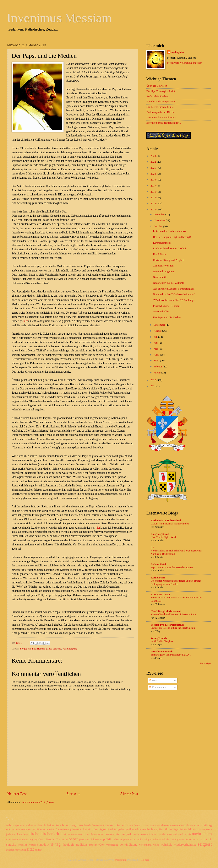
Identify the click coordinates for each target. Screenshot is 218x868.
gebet (122, 829)
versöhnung (145, 845)
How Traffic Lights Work (164, 537)
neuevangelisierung (22, 840)
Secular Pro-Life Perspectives (168, 625)
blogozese (25, 649)
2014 (154, 204)
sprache (57, 649)
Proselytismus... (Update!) (167, 306)
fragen (59, 829)
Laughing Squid (160, 534)
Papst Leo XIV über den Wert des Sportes (172, 567)
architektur (28, 826)
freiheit (87, 829)
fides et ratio (44, 829)
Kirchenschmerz (162, 243)
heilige (174, 829)
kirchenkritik (51, 834)
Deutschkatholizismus (151, 826)
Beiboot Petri (158, 564)
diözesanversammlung (173, 825)
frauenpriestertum (73, 829)
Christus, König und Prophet (168, 260)
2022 (154, 162)
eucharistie (13, 829)
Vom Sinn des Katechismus (161, 118)
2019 (154, 180)
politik (107, 839)
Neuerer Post (17, 794)
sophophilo (178, 52)
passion (84, 839)
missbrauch (153, 834)
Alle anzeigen (205, 663)
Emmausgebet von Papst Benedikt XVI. (171, 655)
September (160, 325)
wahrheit (166, 844)
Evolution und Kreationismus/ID (164, 123)
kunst (87, 834)
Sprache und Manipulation (161, 102)
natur (9, 840)
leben (101, 834)
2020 (154, 174)
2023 (154, 156)
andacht (10, 826)
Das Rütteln (159, 254)
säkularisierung (170, 840)
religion (148, 840)
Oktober (158, 226)
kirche (34, 834)
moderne (164, 834)
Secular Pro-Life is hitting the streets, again (173, 628)
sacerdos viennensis (162, 652)
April (157, 355)
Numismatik (160, 277)
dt (195, 825)
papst (49, 649)
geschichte (148, 829)
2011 (154, 386)
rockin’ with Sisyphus (162, 641)
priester (117, 839)
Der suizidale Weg (128, 825)
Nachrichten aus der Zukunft (168, 283)
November (160, 220)
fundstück (113, 829)
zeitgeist (205, 844)
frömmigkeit (99, 829)
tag (58, 844)
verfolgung (112, 845)
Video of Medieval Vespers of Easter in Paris (173, 614)
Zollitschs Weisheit (163, 266)
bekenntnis (54, 825)
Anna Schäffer (161, 312)
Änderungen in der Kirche (160, 112)
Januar (157, 373)
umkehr (93, 845)
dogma (190, 826)
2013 (154, 210)
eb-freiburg (205, 825)
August (158, 331)
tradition (81, 844)
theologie (68, 844)
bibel (65, 825)
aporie (18, 825)
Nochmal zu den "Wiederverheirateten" (174, 294)
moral (173, 834)
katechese (22, 834)
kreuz (81, 834)
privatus (128, 840)
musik (181, 834)
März (157, 361)
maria (136, 834)
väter (101, 844)
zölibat (39, 850)
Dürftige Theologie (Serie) (161, 91)
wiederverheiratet (185, 844)
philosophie (96, 840)
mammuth (120, 860)
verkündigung (70, 649)
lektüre (110, 834)
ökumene (62, 839)
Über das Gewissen (157, 86)
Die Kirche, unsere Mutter (160, 107)
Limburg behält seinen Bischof (170, 248)
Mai (156, 349)
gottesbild (162, 829)
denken (110, 825)
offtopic (50, 839)
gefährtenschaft (133, 829)
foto (53, 829)
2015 (154, 198)
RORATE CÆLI (160, 594)
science (194, 839)
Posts (153, 680)
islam (202, 829)
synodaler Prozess (27, 845)
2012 (154, 380)
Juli (156, 337)
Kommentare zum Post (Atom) (37, 802)
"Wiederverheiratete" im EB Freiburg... (174, 300)
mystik (188, 834)
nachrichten (38, 649)
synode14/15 (46, 844)
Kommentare (157, 687)
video (156, 845)
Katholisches (158, 578)
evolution (26, 829)
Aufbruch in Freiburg (158, 96)
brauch (87, 826)
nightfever (39, 840)
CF (152, 548)
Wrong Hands (159, 638)
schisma (184, 840)
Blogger (145, 860)
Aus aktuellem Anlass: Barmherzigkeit (174, 289)
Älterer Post (129, 794)
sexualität (206, 839)
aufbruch (40, 825)
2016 (154, 192)
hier (26, 321)
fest (34, 829)
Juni (156, 343)
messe (143, 834)
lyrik (129, 834)
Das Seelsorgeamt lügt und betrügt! (172, 237)
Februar (158, 367)
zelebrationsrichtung (16, 850)
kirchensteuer (70, 834)
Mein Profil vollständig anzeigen (185, 63)
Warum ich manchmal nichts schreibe (170, 524)
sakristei (157, 840)
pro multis (138, 840)
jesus (209, 829)
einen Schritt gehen (163, 271)
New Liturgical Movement (166, 611)
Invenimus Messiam (59, 18)
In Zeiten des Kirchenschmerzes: (171, 231)
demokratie (98, 825)
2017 (154, 186)
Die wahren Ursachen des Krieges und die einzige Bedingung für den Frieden (176, 582)
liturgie (120, 834)
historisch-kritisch (189, 829)
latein (94, 834)
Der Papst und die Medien (167, 317)
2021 (154, 168)
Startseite (73, 794)
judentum (11, 834)
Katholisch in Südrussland (166, 521)
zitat (30, 849)
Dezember (159, 215)
